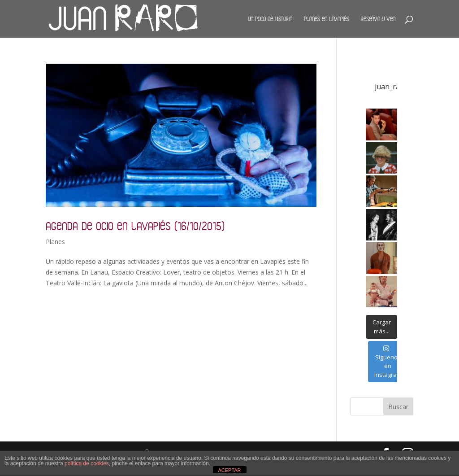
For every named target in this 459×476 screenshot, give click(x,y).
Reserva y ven (378, 19)
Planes (55, 242)
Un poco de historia (270, 19)
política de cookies (87, 463)
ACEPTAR (229, 470)
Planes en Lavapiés (327, 19)
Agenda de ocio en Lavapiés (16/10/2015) (135, 226)
